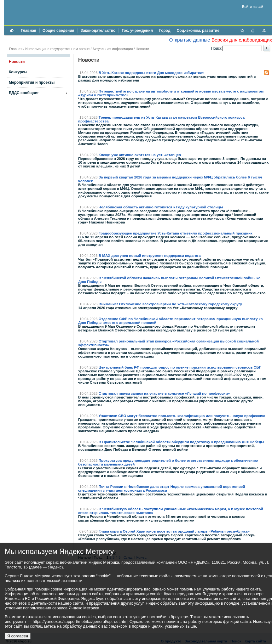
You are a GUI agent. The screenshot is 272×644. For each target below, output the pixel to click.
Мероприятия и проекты (32, 82)
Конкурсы (18, 72)
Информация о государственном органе (57, 49)
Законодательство (98, 31)
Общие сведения (58, 31)
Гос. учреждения (137, 31)
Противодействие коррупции (97, 41)
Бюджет (16, 41)
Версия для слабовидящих (242, 40)
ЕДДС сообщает (24, 93)
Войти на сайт (253, 7)
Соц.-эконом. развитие (198, 31)
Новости (143, 49)
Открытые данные (189, 40)
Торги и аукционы (47, 41)
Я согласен (18, 636)
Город (165, 31)
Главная (29, 31)
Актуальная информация (113, 49)
